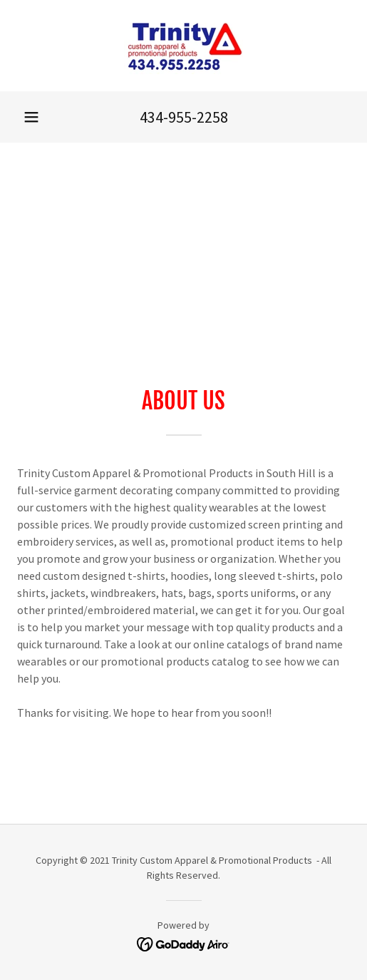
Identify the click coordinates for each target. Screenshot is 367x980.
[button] (31, 117)
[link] (183, 46)
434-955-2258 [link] (184, 117)
